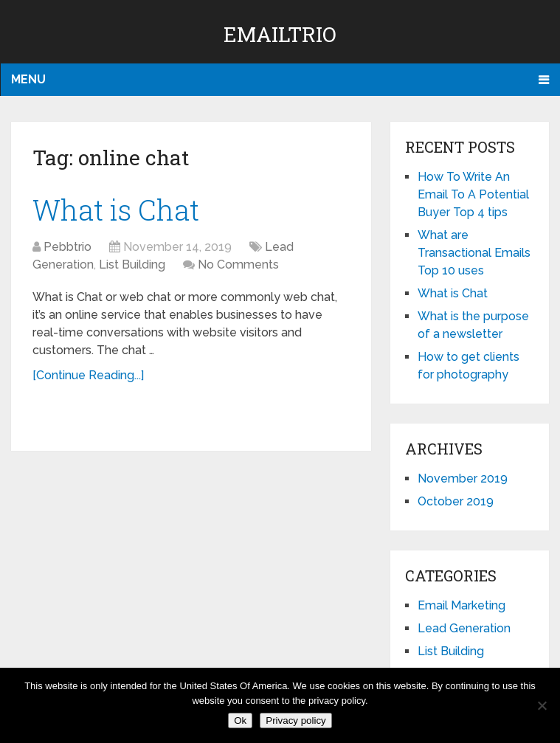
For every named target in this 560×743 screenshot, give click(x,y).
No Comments (238, 265)
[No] (542, 705)
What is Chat (116, 210)
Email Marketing (462, 605)
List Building (132, 265)
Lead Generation (464, 628)
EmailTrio (280, 34)
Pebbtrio (68, 247)
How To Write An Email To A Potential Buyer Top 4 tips (473, 194)
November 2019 (463, 478)
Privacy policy (295, 720)
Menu (28, 79)
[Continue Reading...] (88, 375)
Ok (240, 720)
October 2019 (456, 501)
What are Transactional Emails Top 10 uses (474, 253)
